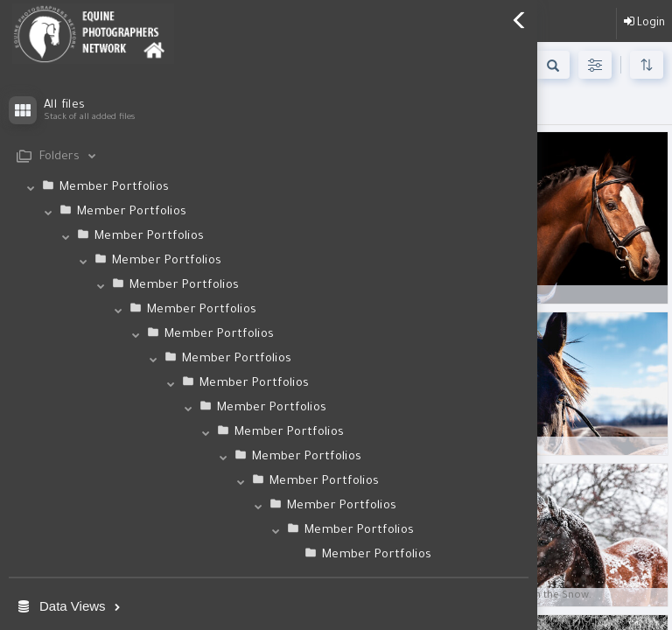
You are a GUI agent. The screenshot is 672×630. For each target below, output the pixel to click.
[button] (269, 508)
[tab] (269, 157)
